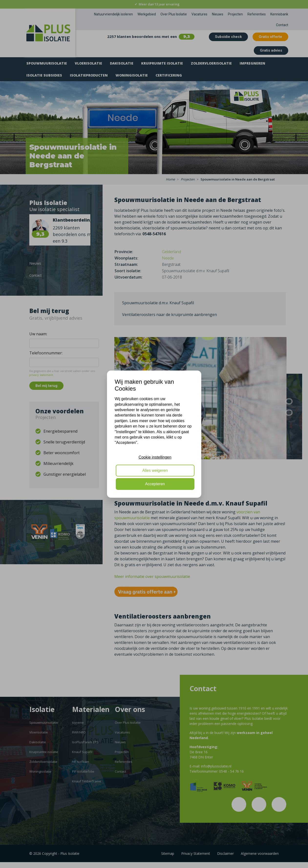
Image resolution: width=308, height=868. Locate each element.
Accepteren (155, 484)
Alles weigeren (155, 470)
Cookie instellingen (155, 457)
